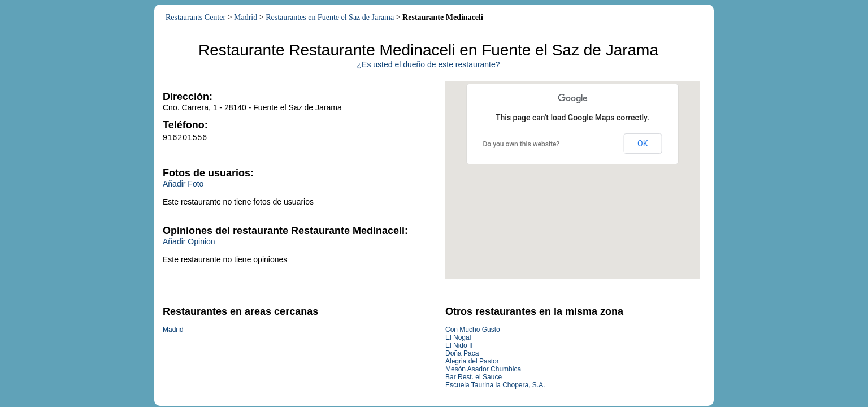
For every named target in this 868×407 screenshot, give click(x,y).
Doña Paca (462, 353)
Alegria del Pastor (472, 361)
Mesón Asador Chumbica (483, 369)
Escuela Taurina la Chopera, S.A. (495, 385)
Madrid (246, 17)
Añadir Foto (183, 184)
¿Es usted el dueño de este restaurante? (429, 64)
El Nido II (459, 345)
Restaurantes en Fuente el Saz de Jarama (330, 17)
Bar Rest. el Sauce (474, 377)
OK (643, 144)
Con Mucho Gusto (473, 330)
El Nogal (458, 337)
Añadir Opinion (189, 241)
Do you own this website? (522, 144)
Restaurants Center (196, 17)
